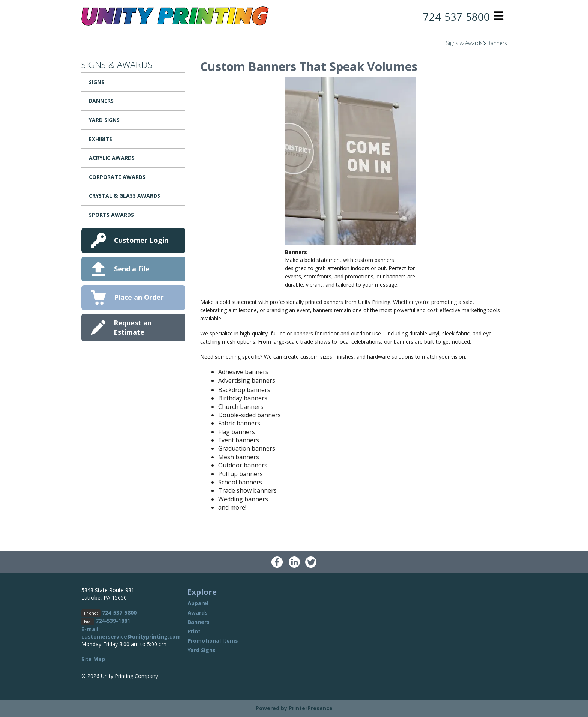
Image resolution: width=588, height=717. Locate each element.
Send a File (132, 269)
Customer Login (141, 240)
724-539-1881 (113, 621)
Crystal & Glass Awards (124, 196)
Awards (198, 613)
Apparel (198, 603)
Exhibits (100, 139)
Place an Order (139, 297)
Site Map (93, 659)
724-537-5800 (456, 17)
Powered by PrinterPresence (294, 708)
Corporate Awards (117, 177)
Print (194, 631)
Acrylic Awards (112, 158)
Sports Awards (111, 215)
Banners (497, 43)
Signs (97, 82)
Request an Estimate (133, 327)
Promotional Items (213, 641)
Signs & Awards (464, 43)
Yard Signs (104, 120)
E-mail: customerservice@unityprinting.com (131, 633)
